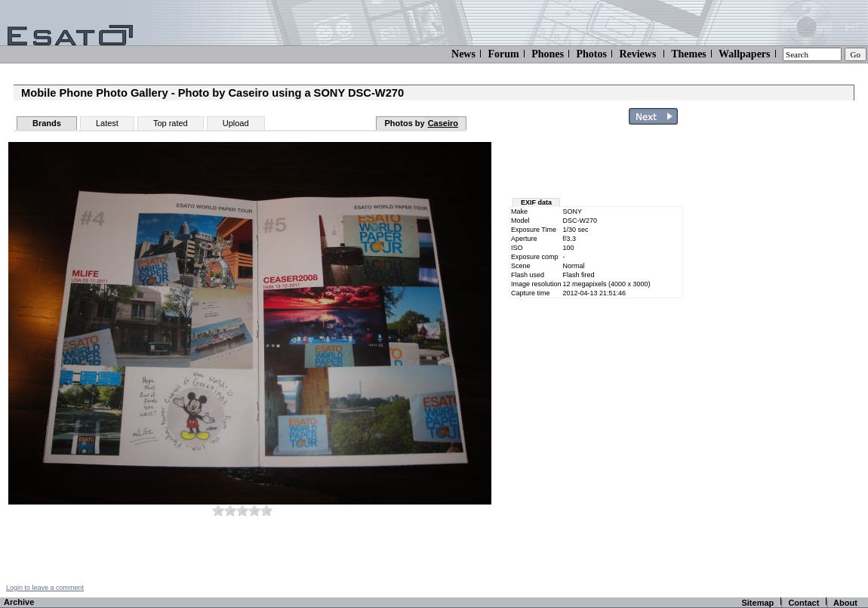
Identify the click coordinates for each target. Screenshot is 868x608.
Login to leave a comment (45, 588)
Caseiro (443, 123)
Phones (548, 54)
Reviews (637, 54)
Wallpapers (744, 54)
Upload (236, 123)
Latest (107, 123)
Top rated (171, 123)
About (845, 603)
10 (266, 510)
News (463, 54)
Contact (803, 603)
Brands (47, 123)
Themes (689, 54)
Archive (19, 602)
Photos (591, 54)
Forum (503, 54)
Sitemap (757, 603)
